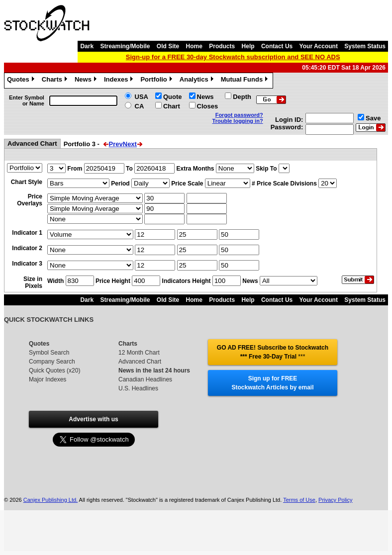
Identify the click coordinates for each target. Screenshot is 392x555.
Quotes (22, 81)
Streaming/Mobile (125, 46)
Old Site (168, 46)
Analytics (198, 81)
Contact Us (277, 46)
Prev (116, 144)
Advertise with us (93, 419)
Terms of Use (299, 500)
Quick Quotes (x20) (54, 370)
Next (130, 144)
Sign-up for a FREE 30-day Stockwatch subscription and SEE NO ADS (233, 57)
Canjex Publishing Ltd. (50, 500)
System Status (365, 46)
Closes (208, 106)
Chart (172, 106)
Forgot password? (239, 115)
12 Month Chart (139, 353)
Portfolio (157, 81)
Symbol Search (49, 353)
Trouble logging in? (238, 121)
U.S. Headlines (138, 388)
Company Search (52, 362)
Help (248, 46)
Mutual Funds (246, 81)
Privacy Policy (335, 500)
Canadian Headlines (145, 379)
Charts (56, 81)
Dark (87, 46)
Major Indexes (48, 379)
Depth (242, 97)
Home (194, 46)
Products (222, 46)
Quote (173, 97)
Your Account (319, 46)
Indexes (120, 81)
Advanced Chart (140, 362)
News (87, 81)
